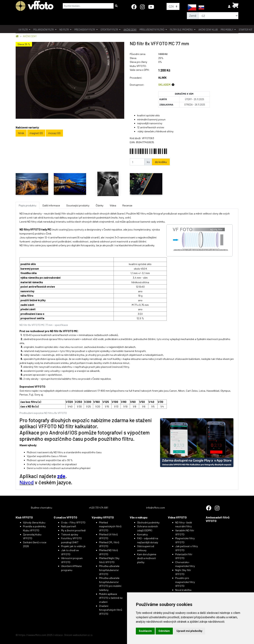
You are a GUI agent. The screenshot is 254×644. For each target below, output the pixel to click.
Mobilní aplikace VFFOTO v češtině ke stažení (111, 598)
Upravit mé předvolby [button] (189, 631)
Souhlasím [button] (145, 631)
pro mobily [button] (227, 30)
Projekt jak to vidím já (73, 546)
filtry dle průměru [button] (182, 30)
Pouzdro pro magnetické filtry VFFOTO (185, 582)
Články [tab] (100, 205)
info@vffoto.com (156, 508)
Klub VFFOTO (24, 517)
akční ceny (130, 30)
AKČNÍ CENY (30, 36)
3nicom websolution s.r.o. (79, 635)
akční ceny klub (208, 30)
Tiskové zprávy (70, 534)
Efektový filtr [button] (110, 30)
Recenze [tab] (127, 205)
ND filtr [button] (64, 30)
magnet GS (36, 133)
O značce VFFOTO (65, 517)
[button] (230, 6)
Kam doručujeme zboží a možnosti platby (147, 558)
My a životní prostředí (73, 530)
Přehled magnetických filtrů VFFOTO (110, 526)
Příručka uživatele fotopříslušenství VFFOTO (109, 570)
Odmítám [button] (164, 631)
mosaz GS (54, 133)
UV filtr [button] (23, 30)
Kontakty (142, 534)
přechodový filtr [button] (85, 30)
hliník (21, 133)
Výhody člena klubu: (35, 522)
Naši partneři (69, 526)
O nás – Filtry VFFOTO (73, 522)
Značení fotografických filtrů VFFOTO (111, 610)
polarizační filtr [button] (44, 30)
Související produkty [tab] (78, 205)
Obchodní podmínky (148, 522)
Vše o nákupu (139, 517)
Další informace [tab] (51, 205)
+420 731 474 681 (98, 508)
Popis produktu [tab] (28, 205)
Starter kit (246, 30)
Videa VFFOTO (177, 517)
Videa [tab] (113, 205)
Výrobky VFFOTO (103, 517)
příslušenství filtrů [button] (152, 30)
